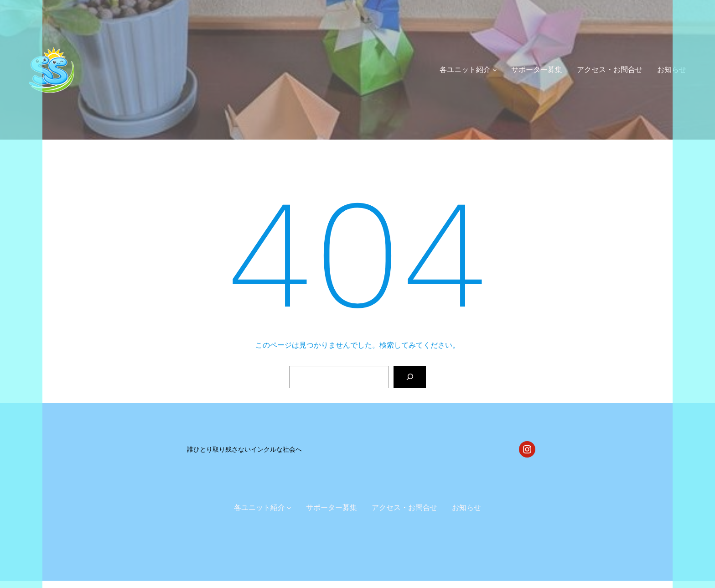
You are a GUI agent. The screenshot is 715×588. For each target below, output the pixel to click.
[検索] (410, 377)
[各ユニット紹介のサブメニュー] (495, 70)
